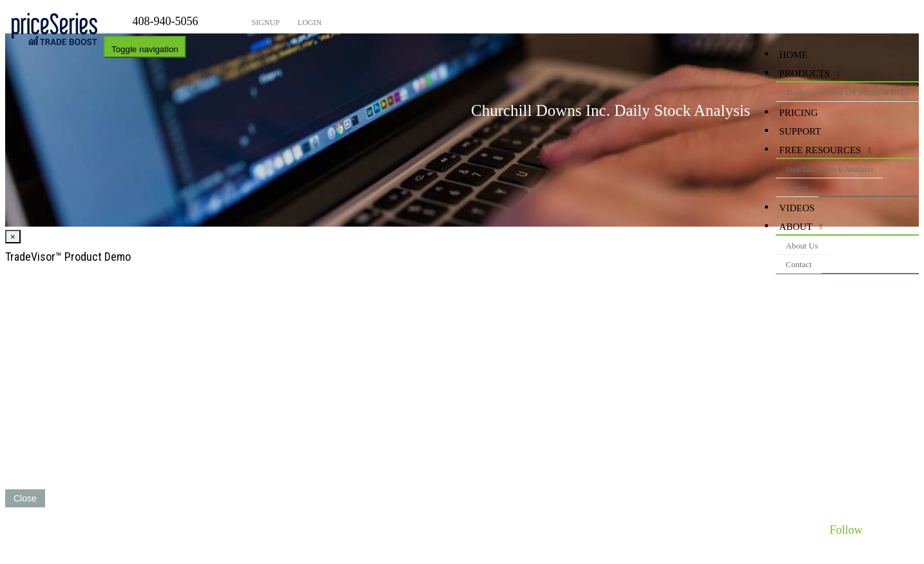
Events (797, 188)
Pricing (798, 113)
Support (800, 131)
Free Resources (820, 150)
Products (804, 73)
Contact (798, 264)
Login (309, 23)
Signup (265, 23)
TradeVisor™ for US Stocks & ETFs (847, 92)
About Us (802, 246)
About (796, 227)
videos (797, 208)
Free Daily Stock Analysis (829, 169)
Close (25, 498)
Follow (846, 530)
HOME (793, 55)
